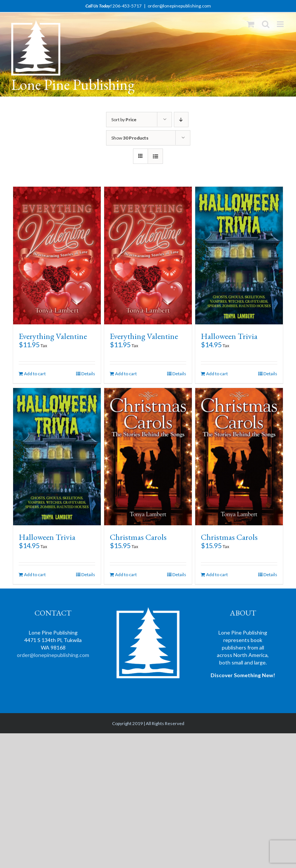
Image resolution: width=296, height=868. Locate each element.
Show (130, 138)
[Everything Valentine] (57, 256)
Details (88, 374)
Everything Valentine (53, 336)
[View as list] (155, 156)
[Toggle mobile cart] (251, 24)
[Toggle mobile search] (266, 24)
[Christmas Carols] (148, 457)
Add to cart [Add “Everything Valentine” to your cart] (35, 374)
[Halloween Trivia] (239, 256)
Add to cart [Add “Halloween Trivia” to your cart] (217, 374)
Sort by (124, 120)
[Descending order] (181, 120)
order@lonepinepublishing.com (179, 6)
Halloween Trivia (229, 336)
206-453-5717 (127, 6)
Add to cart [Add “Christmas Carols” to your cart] (126, 574)
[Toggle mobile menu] (281, 24)
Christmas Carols (138, 537)
